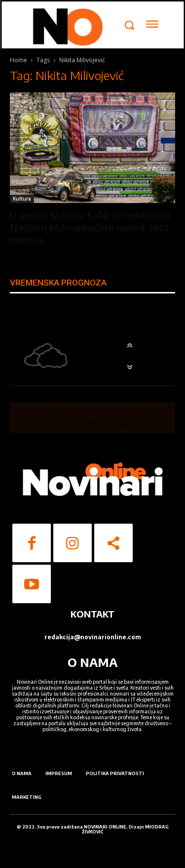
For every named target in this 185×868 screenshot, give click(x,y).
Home (18, 60)
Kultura (22, 199)
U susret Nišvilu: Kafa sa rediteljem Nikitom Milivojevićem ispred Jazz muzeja (90, 228)
